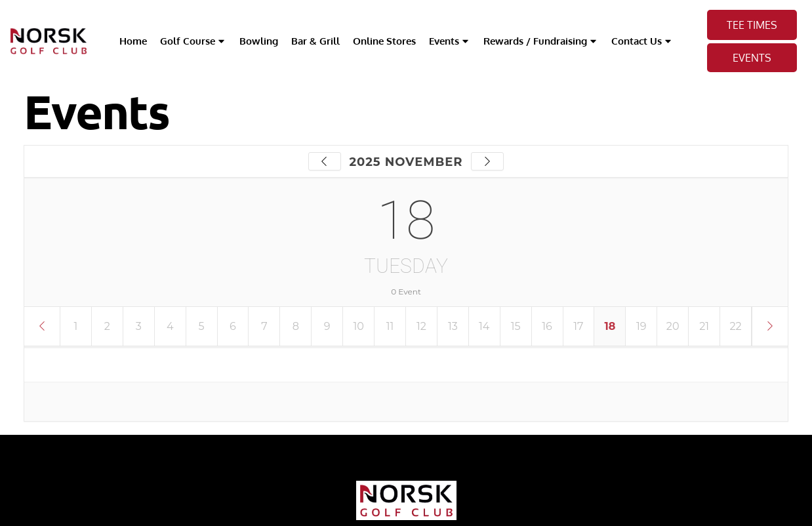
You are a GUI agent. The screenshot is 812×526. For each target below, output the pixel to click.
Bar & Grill (315, 41)
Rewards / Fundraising (541, 41)
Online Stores (384, 41)
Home (133, 41)
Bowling (259, 41)
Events (450, 41)
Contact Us (642, 41)
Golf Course (193, 41)
